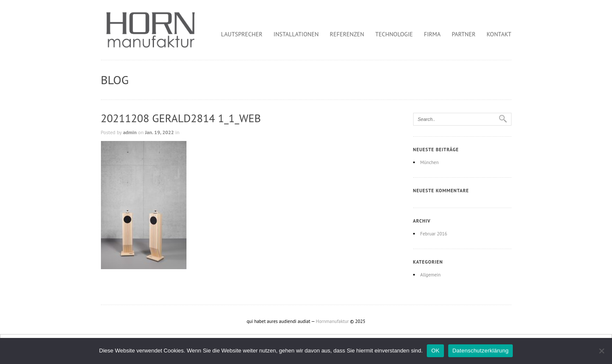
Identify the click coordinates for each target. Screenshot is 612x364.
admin (130, 132)
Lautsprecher (242, 34)
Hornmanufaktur (333, 321)
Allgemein (431, 275)
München (430, 162)
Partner (464, 34)
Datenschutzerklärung (480, 351)
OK (435, 351)
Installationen (296, 34)
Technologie (394, 34)
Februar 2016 (434, 234)
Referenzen (347, 34)
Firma (432, 34)
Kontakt (499, 34)
